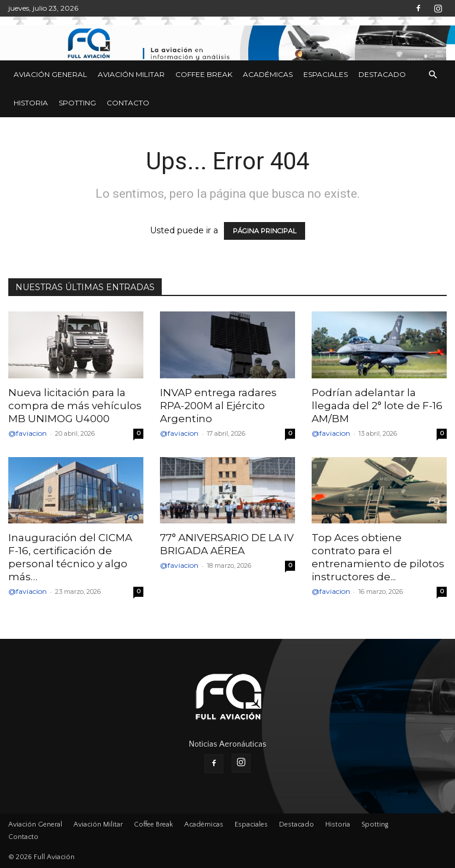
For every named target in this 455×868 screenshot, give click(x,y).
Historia (31, 103)
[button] (432, 75)
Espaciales (326, 74)
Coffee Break (204, 74)
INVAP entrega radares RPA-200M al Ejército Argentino (218, 406)
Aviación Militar (131, 74)
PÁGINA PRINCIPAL (265, 231)
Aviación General (50, 74)
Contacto (128, 103)
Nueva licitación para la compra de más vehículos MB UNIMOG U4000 (75, 406)
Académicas (268, 74)
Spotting (77, 103)
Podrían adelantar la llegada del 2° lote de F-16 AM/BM (377, 406)
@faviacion (28, 433)
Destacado (382, 74)
